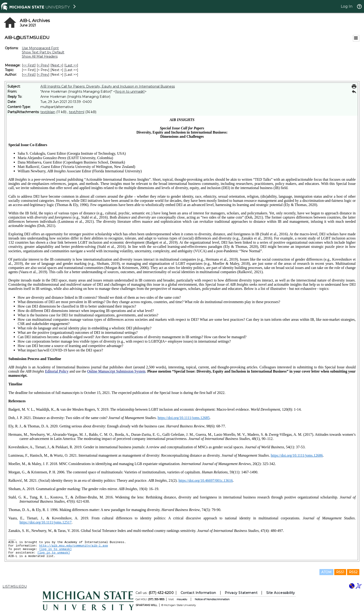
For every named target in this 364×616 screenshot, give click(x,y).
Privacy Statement (241, 593)
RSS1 (340, 572)
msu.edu (182, 599)
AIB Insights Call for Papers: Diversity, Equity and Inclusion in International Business (108, 86)
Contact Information (198, 593)
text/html (77, 112)
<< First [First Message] (29, 65)
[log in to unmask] (130, 92)
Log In (347, 6)
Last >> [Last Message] (71, 65)
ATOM (326, 572)
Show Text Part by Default (43, 52)
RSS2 (353, 572)
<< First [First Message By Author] (29, 75)
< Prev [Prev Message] (43, 65)
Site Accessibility (281, 593)
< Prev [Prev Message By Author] (43, 75)
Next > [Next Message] (57, 65)
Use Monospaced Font (40, 48)
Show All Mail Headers (40, 56)
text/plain (48, 112)
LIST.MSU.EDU (15, 587)
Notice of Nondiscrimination (212, 599)
